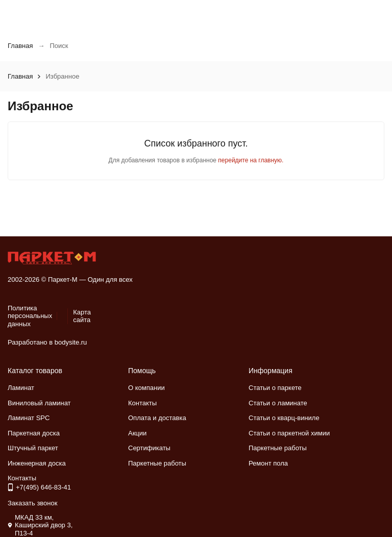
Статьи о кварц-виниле (284, 418)
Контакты (142, 403)
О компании (146, 388)
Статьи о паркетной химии (289, 433)
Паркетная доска (34, 433)
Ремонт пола (268, 463)
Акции (137, 433)
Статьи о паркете (275, 388)
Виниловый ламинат (39, 403)
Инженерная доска (37, 463)
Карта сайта (82, 316)
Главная (20, 46)
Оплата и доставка (157, 418)
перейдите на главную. (251, 160)
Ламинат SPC (29, 418)
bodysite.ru (71, 342)
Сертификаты (149, 448)
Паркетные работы (157, 463)
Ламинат (21, 388)
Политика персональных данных (30, 316)
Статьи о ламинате (278, 403)
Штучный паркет (33, 448)
